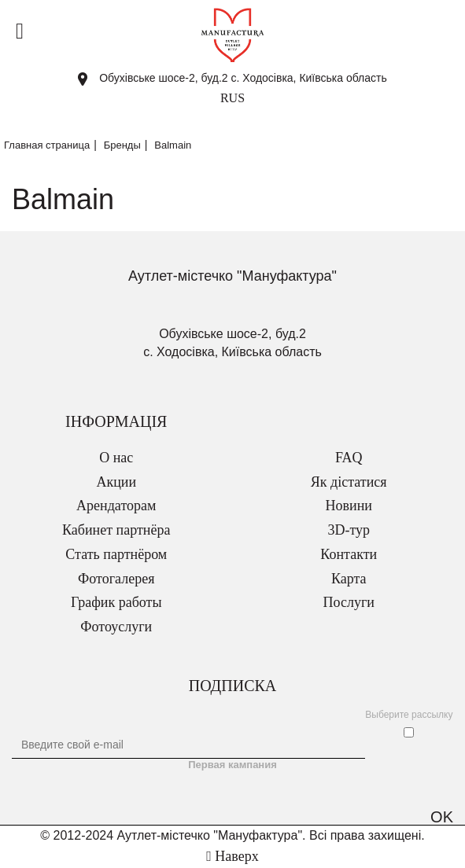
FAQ (349, 458)
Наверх (232, 856)
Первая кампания (232, 765)
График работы (116, 602)
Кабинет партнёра (116, 530)
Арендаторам (116, 506)
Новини (349, 506)
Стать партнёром (116, 554)
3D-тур (349, 530)
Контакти (349, 554)
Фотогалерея (116, 579)
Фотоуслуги (116, 627)
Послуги (349, 602)
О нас (116, 458)
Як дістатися (349, 482)
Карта (349, 579)
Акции (116, 482)
